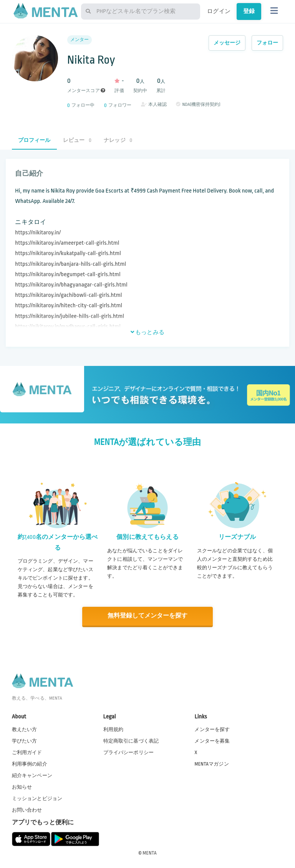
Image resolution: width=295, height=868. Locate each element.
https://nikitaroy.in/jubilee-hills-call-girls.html (70, 316)
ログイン (219, 11)
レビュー (77, 140)
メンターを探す (212, 729)
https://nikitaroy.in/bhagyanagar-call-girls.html (71, 285)
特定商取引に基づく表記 (131, 740)
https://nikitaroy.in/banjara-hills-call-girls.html (70, 264)
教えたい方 (25, 729)
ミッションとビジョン (37, 798)
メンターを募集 (212, 740)
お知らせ (22, 786)
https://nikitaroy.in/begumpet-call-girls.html (68, 274)
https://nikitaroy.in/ (38, 233)
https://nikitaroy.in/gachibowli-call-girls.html (68, 295)
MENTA (150, 852)
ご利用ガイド (27, 752)
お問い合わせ (27, 810)
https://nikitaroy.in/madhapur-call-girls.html (68, 327)
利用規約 (114, 729)
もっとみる (147, 332)
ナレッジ (118, 140)
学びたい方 (25, 740)
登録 (249, 11)
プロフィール (34, 140)
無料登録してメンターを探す (147, 616)
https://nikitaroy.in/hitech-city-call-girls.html (69, 306)
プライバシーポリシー (129, 752)
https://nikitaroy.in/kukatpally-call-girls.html (68, 253)
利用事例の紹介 (30, 763)
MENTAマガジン (211, 763)
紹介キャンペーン (32, 775)
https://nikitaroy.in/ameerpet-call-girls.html (67, 243)
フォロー (268, 43)
